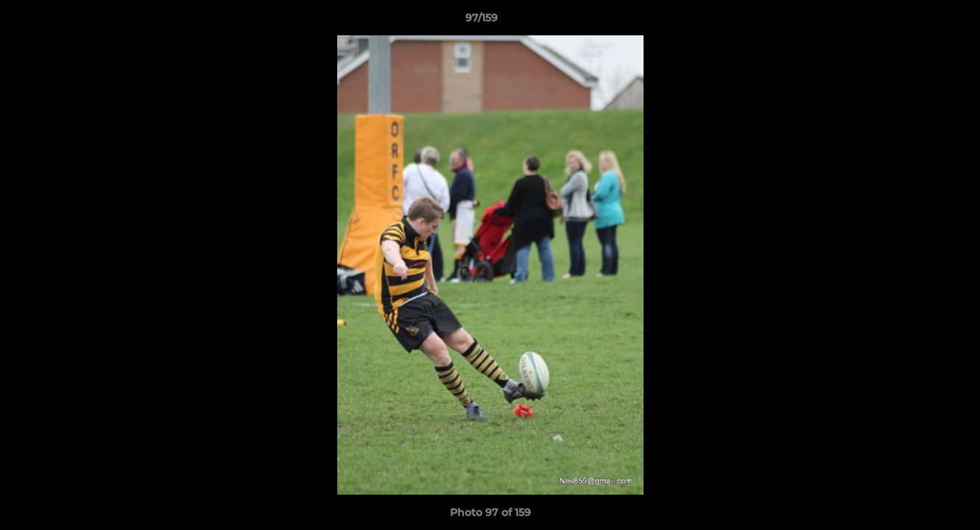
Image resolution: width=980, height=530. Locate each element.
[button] (918, 21)
